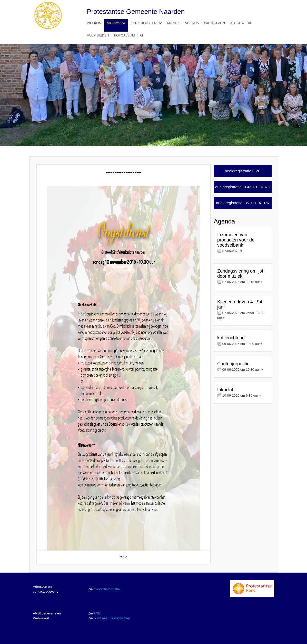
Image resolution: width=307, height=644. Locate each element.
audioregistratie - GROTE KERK (243, 187)
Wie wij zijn (214, 23)
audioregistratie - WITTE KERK (243, 203)
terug (124, 557)
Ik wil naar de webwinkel (112, 618)
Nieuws (117, 23)
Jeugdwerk (241, 23)
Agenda (192, 23)
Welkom (94, 23)
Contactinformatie (107, 589)
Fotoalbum (125, 35)
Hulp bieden (98, 35)
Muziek (173, 23)
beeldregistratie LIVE (243, 171)
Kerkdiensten (147, 23)
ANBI (97, 613)
